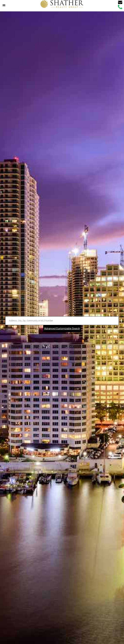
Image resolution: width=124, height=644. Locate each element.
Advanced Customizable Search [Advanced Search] (62, 329)
